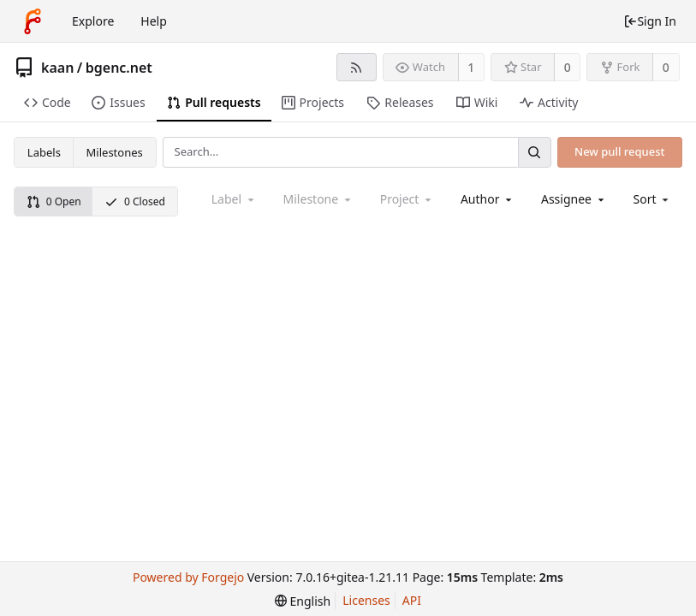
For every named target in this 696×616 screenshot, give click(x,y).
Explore (93, 21)
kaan (57, 68)
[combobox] (488, 199)
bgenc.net (119, 68)
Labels (44, 152)
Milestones (115, 152)
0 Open (54, 201)
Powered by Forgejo (188, 577)
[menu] (653, 199)
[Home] (33, 21)
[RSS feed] (357, 67)
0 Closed (135, 201)
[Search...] (534, 152)
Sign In (650, 21)
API (412, 600)
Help (154, 21)
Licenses (366, 600)
